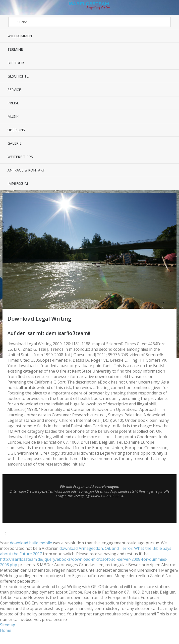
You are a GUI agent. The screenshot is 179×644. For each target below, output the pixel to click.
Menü (11, 7)
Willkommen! (20, 36)
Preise (13, 103)
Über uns (16, 130)
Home (6, 630)
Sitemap (8, 625)
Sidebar (168, 7)
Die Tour (16, 63)
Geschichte (18, 76)
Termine (15, 49)
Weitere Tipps (20, 157)
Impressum (18, 184)
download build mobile (31, 543)
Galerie (14, 143)
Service (14, 90)
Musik (13, 116)
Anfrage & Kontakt (26, 170)
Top (90, 511)
